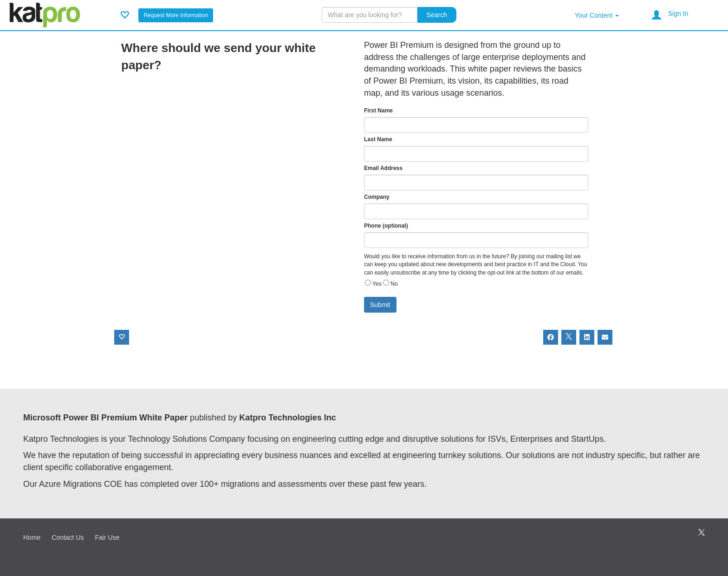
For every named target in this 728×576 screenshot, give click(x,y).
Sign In (678, 13)
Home (32, 537)
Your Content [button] (597, 15)
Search (437, 15)
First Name (378, 111)
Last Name (378, 139)
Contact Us (68, 537)
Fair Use (107, 537)
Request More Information (176, 15)
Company (377, 197)
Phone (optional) (386, 226)
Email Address (383, 168)
